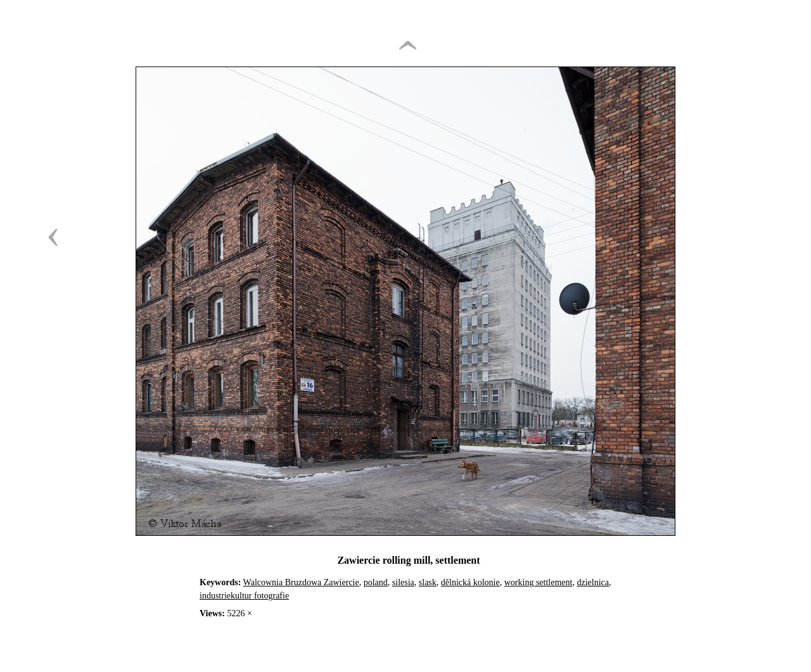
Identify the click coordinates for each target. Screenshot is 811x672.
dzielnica (593, 582)
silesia (403, 582)
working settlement (539, 582)
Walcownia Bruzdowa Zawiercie (301, 582)
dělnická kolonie (470, 582)
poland (376, 582)
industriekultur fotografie (244, 596)
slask (428, 582)
